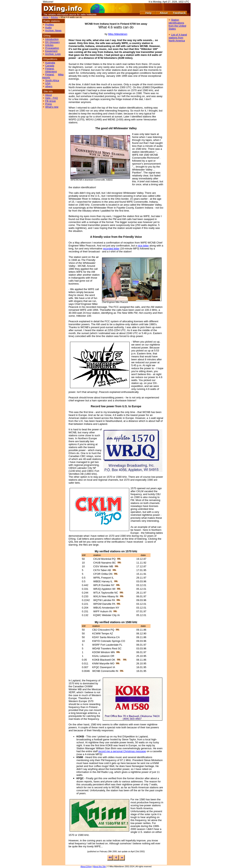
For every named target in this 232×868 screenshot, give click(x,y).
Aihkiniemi (51, 72)
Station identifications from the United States (177, 24)
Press (48, 104)
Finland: (50, 69)
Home (46, 17)
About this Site (99, 867)
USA (48, 83)
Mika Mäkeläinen (118, 34)
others (49, 86)
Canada (50, 66)
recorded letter (111, 249)
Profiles (49, 25)
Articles (54, 17)
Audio (48, 28)
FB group (50, 101)
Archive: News (53, 30)
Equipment (51, 51)
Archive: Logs (53, 54)
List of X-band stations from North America (178, 38)
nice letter (143, 246)
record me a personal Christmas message (122, 751)
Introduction (52, 39)
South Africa (52, 80)
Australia (50, 63)
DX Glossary (52, 42)
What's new (52, 107)
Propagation (52, 48)
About (48, 95)
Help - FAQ (51, 98)
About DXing (86, 867)
